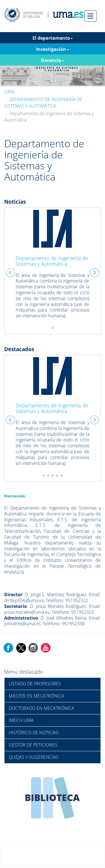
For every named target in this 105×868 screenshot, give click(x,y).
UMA (9, 92)
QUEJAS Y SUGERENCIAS (34, 757)
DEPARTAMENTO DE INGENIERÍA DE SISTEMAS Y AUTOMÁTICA (43, 103)
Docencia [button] (53, 60)
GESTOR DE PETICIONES (33, 745)
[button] (12, 271)
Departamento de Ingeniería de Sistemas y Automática (52, 261)
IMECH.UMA (21, 720)
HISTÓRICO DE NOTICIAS (34, 733)
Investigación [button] (53, 49)
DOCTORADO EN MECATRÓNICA (41, 708)
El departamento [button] (53, 38)
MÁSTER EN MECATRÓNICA (36, 696)
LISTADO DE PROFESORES (35, 684)
